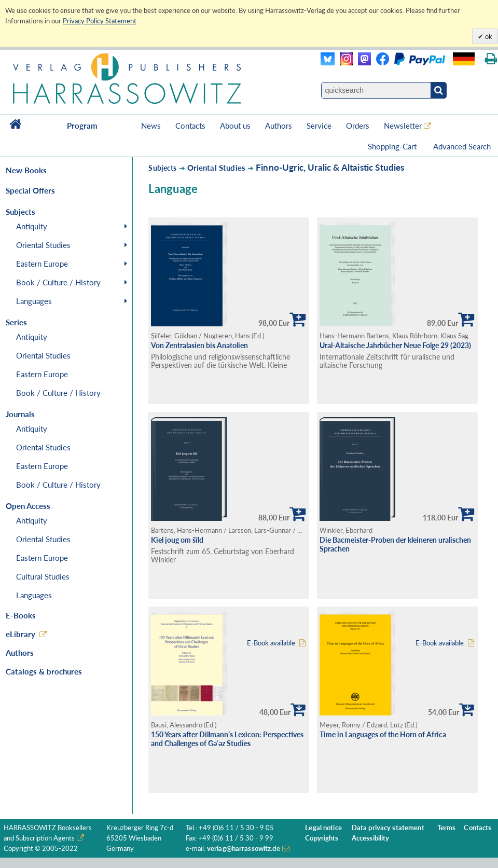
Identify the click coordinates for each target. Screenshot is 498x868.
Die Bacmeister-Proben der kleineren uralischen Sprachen (395, 544)
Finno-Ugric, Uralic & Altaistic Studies (330, 167)
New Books (26, 170)
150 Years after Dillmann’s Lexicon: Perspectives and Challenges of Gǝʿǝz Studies (227, 739)
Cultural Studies (43, 576)
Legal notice (323, 828)
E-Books (21, 615)
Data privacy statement (388, 828)
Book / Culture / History (58, 282)
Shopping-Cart (393, 146)
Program (82, 126)
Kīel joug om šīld (177, 540)
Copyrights (322, 838)
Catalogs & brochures (44, 671)
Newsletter (403, 126)
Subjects (162, 168)
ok (488, 36)
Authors (279, 126)
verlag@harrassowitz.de (244, 849)
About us (235, 126)
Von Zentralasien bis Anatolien (199, 345)
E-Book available (271, 643)
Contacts (190, 126)
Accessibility (371, 838)
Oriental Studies (43, 245)
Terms (447, 828)
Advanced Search (462, 146)
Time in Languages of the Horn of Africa (383, 734)
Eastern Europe (42, 264)
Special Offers (30, 190)
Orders (358, 126)
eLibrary (20, 634)
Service (319, 126)
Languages (34, 301)
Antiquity (32, 226)
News (151, 126)
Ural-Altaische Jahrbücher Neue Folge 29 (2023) (395, 345)
